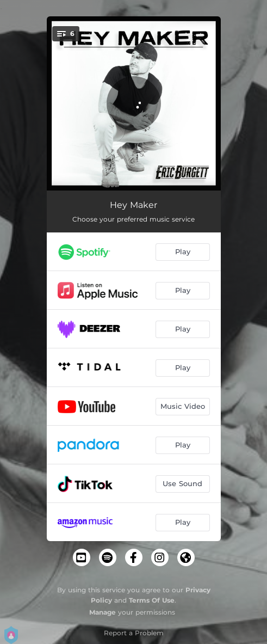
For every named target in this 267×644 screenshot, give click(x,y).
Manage (103, 612)
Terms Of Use (152, 600)
